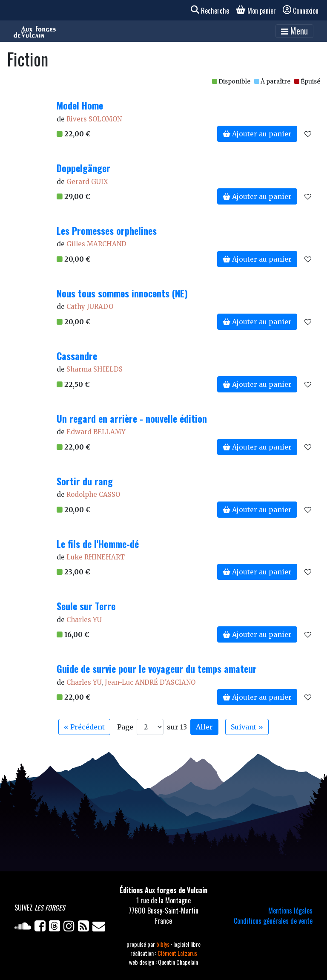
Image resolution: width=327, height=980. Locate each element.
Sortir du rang (85, 481)
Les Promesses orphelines (107, 231)
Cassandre (77, 356)
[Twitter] (56, 928)
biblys (163, 944)
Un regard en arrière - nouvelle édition (132, 418)
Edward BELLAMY (96, 432)
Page (125, 727)
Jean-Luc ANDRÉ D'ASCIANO (150, 682)
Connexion (301, 11)
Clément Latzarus (177, 953)
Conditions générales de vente (273, 921)
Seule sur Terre (86, 606)
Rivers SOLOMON (94, 119)
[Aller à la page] (150, 727)
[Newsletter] (100, 928)
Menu (294, 31)
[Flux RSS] (85, 928)
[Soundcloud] (24, 928)
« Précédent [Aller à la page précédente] (84, 727)
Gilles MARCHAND (96, 244)
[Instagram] (71, 928)
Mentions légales (290, 911)
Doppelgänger (83, 168)
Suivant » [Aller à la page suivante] (247, 727)
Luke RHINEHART (96, 557)
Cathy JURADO (90, 307)
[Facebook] (42, 928)
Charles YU (84, 620)
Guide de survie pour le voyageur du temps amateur (157, 669)
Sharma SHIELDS (95, 369)
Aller (204, 727)
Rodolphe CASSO (93, 494)
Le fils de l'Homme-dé (98, 544)
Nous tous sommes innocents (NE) (122, 293)
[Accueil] (35, 31)
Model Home (80, 105)
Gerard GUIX (87, 182)
